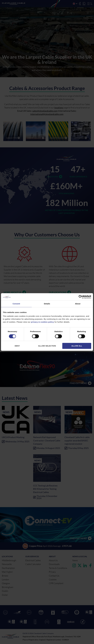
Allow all (77, 346)
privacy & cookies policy (42, 322)
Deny (17, 346)
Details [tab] (47, 304)
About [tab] (78, 304)
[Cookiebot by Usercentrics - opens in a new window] (80, 297)
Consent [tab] (16, 304)
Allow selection (47, 346)
